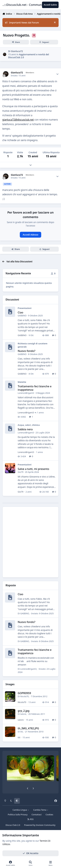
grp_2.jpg (24, 711)
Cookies (49, 815)
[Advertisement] (30, 542)
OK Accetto (31, 853)
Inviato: (42, 613)
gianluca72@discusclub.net (18, 120)
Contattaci (37, 815)
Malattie (22, 382)
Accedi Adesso (30, 235)
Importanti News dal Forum (22, 23)
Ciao (20, 312)
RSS (31, 819)
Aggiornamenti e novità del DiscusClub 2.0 (28, 56)
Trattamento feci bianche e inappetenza (35, 388)
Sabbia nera (25, 429)
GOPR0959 (24, 693)
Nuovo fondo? (26, 351)
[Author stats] (57, 74)
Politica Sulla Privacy (18, 815)
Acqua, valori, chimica (29, 425)
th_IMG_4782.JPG (28, 728)
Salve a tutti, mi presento (33, 469)
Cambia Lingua (21, 810)
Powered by (40, 825)
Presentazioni (25, 308)
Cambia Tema (41, 810)
